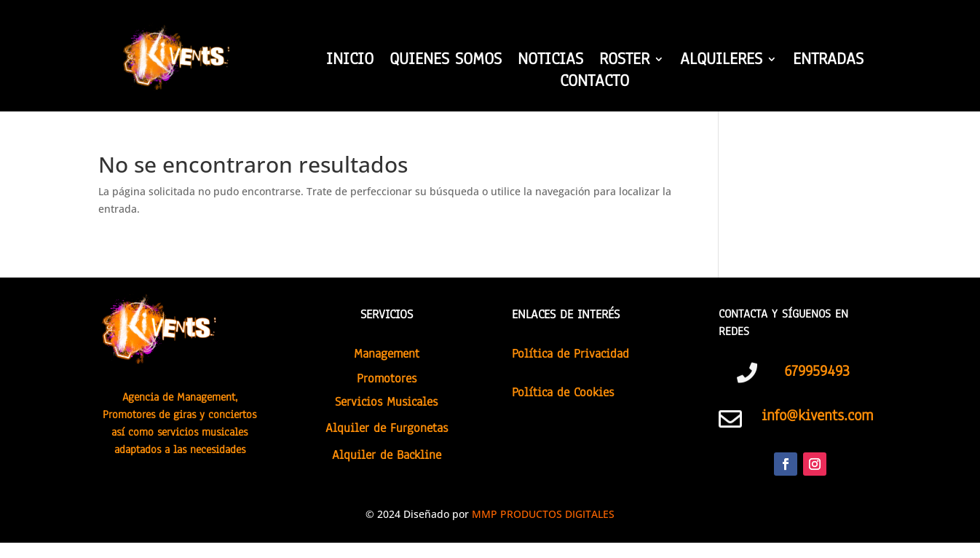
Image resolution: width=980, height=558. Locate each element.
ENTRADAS (828, 62)
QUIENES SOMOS (446, 62)
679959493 (817, 371)
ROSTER (624, 62)
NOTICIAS (550, 62)
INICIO (350, 62)
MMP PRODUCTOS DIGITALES (543, 514)
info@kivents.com (817, 415)
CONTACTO (594, 84)
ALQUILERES (721, 62)
